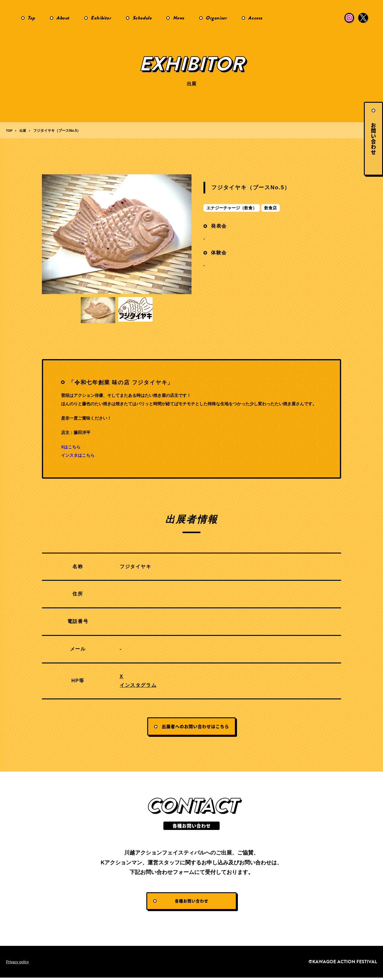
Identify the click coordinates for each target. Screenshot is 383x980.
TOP (10, 131)
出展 (24, 131)
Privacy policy (19, 964)
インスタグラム (138, 685)
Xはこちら (71, 447)
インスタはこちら (78, 455)
